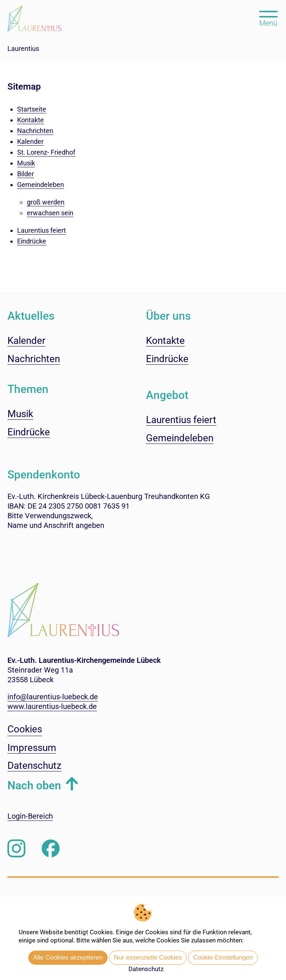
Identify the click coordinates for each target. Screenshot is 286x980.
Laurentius (23, 49)
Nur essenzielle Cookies (148, 958)
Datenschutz (146, 969)
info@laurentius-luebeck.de (53, 697)
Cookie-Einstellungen (223, 958)
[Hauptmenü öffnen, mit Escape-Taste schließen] (268, 18)
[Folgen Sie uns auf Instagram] (16, 849)
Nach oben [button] (34, 785)
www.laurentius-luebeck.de (52, 706)
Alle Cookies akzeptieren (68, 958)
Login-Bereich (30, 816)
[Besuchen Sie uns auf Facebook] (51, 849)
